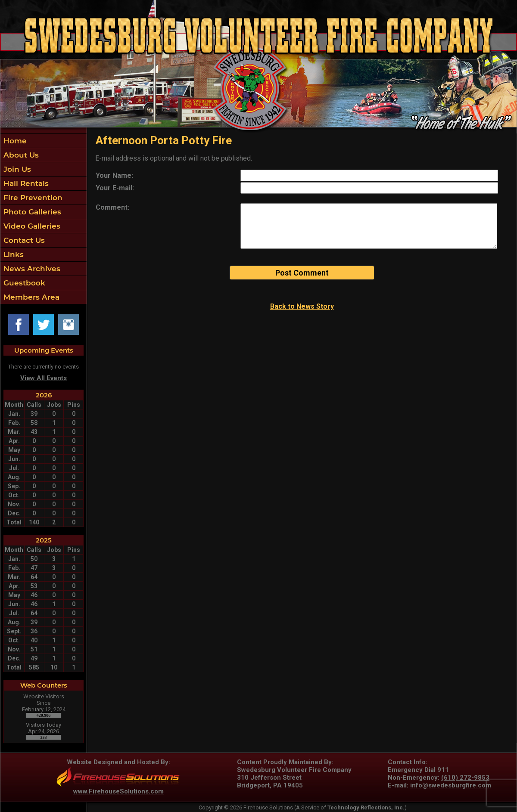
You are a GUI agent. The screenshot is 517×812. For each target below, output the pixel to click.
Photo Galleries (31, 212)
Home (14, 141)
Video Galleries (31, 226)
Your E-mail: (115, 188)
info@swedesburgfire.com (451, 785)
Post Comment (302, 273)
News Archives (31, 269)
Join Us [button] (16, 169)
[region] (44, 219)
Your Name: (114, 175)
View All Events (44, 378)
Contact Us (23, 240)
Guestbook (23, 283)
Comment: (112, 207)
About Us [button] (20, 155)
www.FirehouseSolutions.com (118, 791)
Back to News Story (302, 306)
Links (12, 254)
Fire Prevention (32, 198)
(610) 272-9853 (465, 778)
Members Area (30, 297)
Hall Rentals (25, 183)
